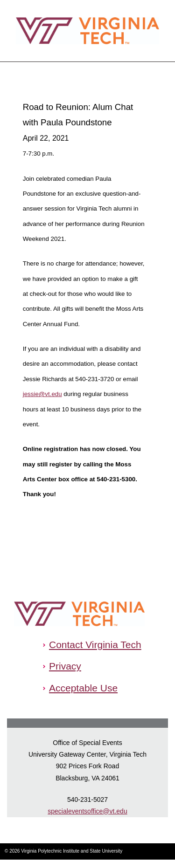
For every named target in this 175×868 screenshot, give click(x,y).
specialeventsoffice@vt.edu (87, 811)
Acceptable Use (83, 688)
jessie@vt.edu (42, 394)
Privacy (65, 666)
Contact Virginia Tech (95, 645)
